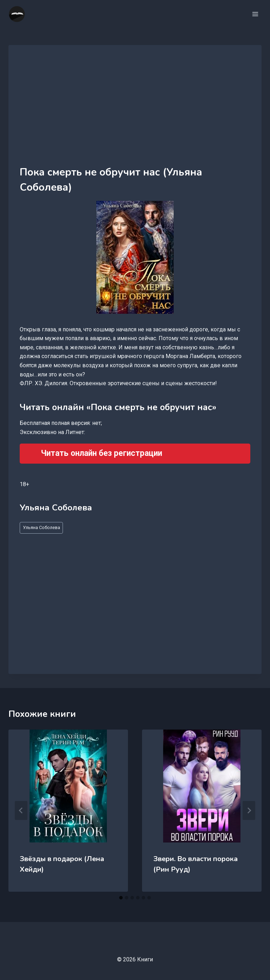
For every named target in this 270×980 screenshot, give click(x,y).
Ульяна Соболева (41, 527)
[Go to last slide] (21, 810)
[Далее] (249, 810)
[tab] (121, 898)
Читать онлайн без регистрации (101, 453)
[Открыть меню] (255, 14)
